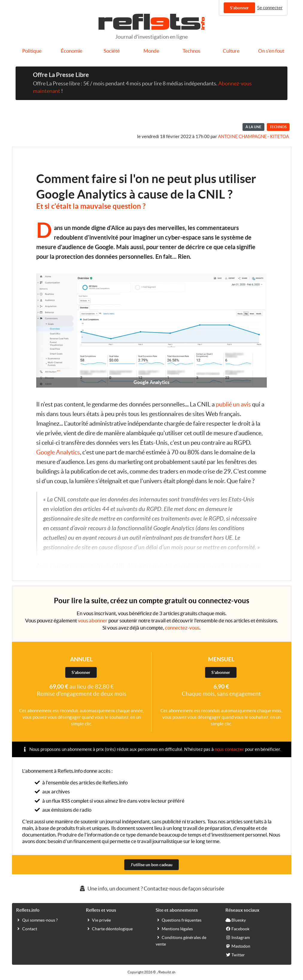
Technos (191, 51)
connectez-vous (182, 628)
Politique (32, 51)
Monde (151, 51)
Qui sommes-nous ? (37, 920)
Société (112, 51)
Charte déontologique (109, 928)
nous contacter (229, 749)
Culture (231, 51)
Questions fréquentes (179, 920)
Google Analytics (58, 452)
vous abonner (93, 620)
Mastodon (238, 946)
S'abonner (239, 8)
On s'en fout (271, 51)
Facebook (237, 928)
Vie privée (98, 920)
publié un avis (233, 404)
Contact (27, 928)
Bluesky (236, 920)
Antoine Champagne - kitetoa (253, 136)
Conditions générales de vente (181, 940)
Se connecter (270, 8)
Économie (72, 51)
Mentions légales (174, 928)
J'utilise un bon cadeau (151, 865)
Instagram (238, 937)
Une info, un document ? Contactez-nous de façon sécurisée (151, 888)
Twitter (235, 955)
